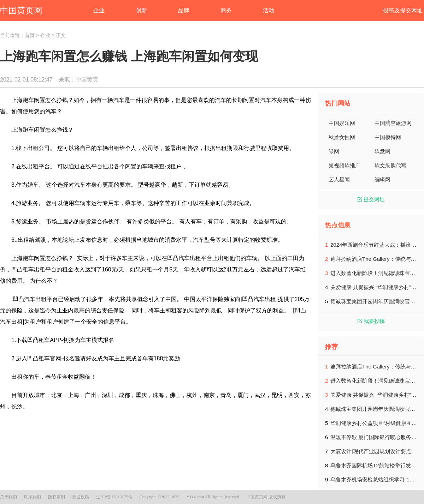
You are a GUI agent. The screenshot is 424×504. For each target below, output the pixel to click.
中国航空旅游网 (393, 123)
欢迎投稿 (81, 497)
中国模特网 (388, 137)
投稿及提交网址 (403, 10)
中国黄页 (87, 80)
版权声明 (57, 497)
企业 (45, 35)
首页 (30, 35)
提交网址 (371, 199)
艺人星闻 (339, 179)
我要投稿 (371, 321)
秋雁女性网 (342, 137)
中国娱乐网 (342, 123)
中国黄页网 (21, 10)
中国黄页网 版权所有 (266, 497)
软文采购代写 (390, 165)
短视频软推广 (344, 165)
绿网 (334, 151)
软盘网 (382, 151)
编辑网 (382, 179)
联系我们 (33, 497)
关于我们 (8, 497)
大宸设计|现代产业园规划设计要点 (371, 451)
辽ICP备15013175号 (114, 497)
